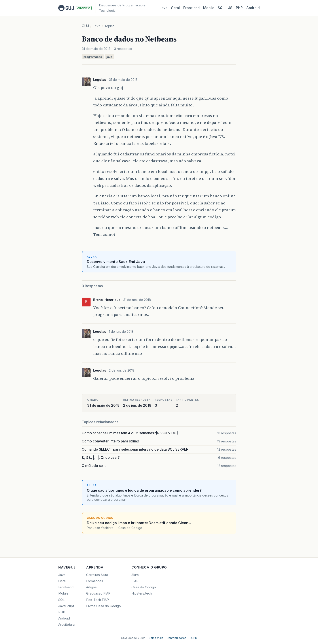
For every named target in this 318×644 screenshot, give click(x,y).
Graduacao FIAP (98, 593)
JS (230, 8)
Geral (175, 8)
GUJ (85, 26)
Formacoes (95, 581)
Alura (135, 575)
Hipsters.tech (142, 593)
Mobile (209, 8)
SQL (221, 8)
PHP (239, 8)
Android (253, 8)
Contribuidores (176, 638)
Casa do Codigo (144, 587)
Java (163, 8)
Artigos (91, 587)
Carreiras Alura (97, 575)
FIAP (135, 581)
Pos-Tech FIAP (97, 600)
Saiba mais (156, 638)
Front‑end (191, 8)
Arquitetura (66, 625)
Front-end (66, 587)
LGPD (193, 638)
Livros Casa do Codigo (103, 606)
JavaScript (66, 606)
